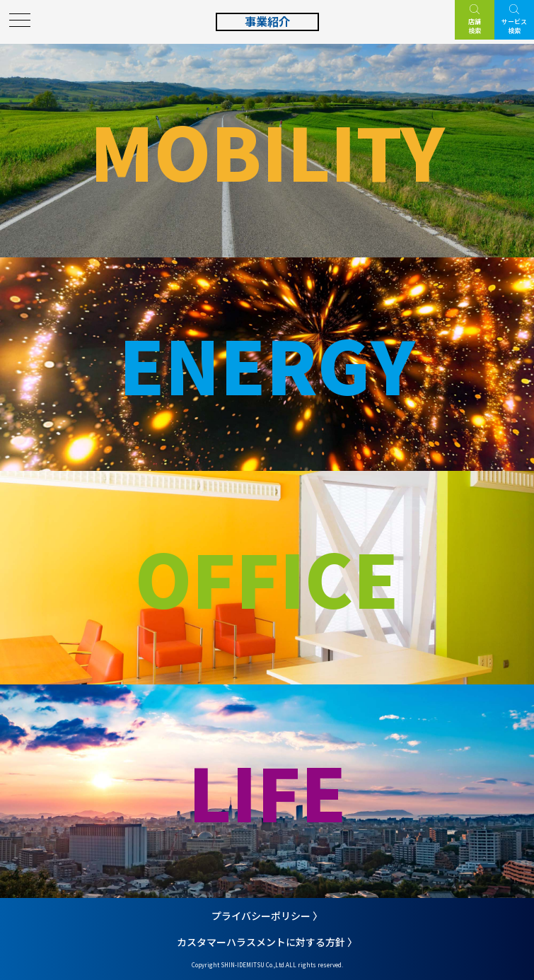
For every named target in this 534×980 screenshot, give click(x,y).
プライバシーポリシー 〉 (267, 916)
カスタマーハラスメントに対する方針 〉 (267, 942)
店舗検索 (475, 26)
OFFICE (267, 577)
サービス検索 (514, 26)
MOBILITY (267, 150)
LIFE (267, 791)
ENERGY (267, 364)
